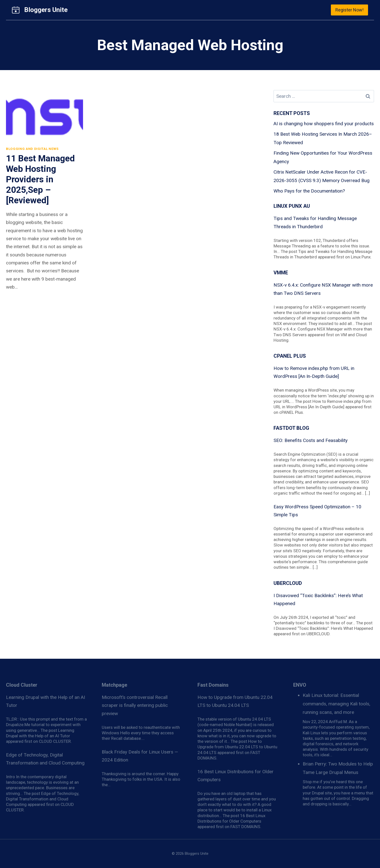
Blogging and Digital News (32, 149)
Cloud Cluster (22, 685)
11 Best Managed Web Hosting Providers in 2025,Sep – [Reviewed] (40, 179)
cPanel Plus (290, 356)
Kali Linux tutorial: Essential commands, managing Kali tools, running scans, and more (336, 704)
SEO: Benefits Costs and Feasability (311, 440)
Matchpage (114, 685)
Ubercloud (288, 583)
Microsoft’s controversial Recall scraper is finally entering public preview (135, 705)
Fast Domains (213, 685)
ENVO (300, 685)
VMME (281, 273)
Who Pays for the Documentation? (309, 191)
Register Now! (349, 10)
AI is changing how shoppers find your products (324, 124)
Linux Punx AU (292, 206)
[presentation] (45, 116)
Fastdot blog (291, 428)
